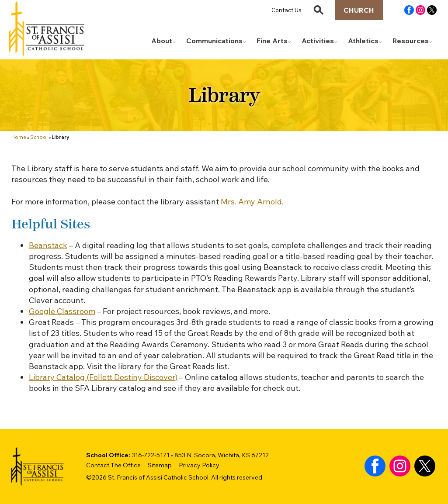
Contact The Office (113, 465)
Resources (411, 41)
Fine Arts (272, 41)
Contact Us (287, 10)
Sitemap (160, 465)
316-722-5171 (151, 455)
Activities (318, 41)
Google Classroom (62, 311)
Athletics (363, 41)
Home (19, 137)
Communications (214, 41)
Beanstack (48, 245)
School (39, 137)
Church (359, 10)
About (162, 41)
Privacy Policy (199, 465)
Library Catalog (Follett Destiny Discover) (103, 377)
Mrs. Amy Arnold (251, 202)
